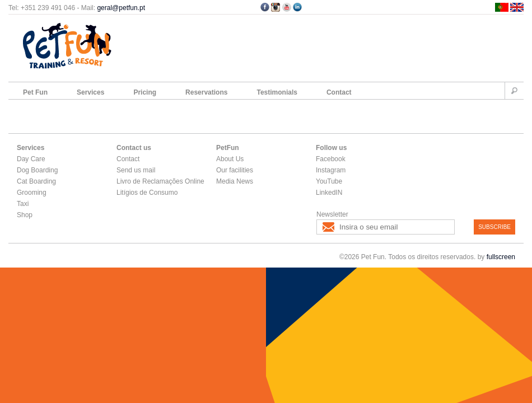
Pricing (145, 92)
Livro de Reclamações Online (160, 181)
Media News (235, 181)
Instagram (331, 170)
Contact (339, 92)
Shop (25, 215)
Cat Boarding (36, 181)
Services (90, 92)
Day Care (31, 159)
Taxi (23, 204)
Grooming (32, 193)
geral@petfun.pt (121, 8)
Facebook (331, 159)
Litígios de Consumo (147, 193)
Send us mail (136, 170)
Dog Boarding (37, 170)
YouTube (329, 181)
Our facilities (235, 170)
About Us (230, 159)
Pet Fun (35, 92)
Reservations (206, 92)
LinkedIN (329, 193)
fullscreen (501, 257)
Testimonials (277, 92)
